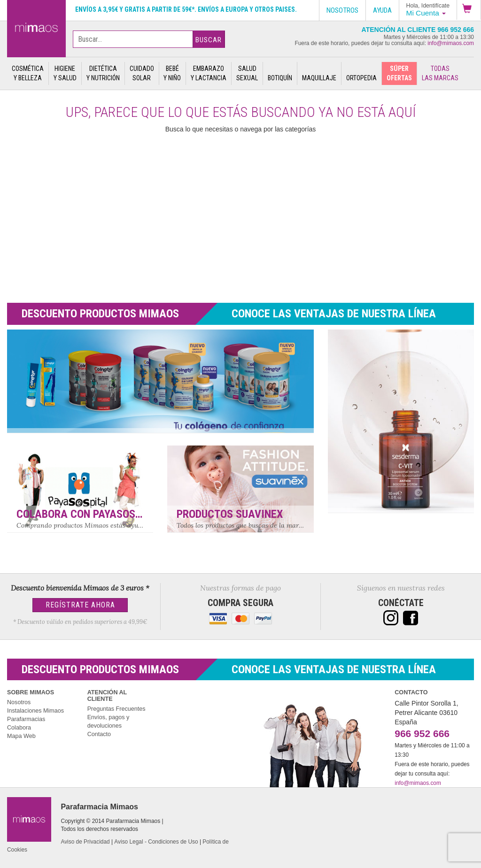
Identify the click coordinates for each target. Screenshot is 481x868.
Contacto (99, 734)
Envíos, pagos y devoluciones (109, 722)
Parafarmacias (26, 719)
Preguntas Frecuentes (116, 709)
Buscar (209, 40)
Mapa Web (21, 736)
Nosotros (19, 702)
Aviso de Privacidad (85, 842)
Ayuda (382, 10)
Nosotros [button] (342, 10)
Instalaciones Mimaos (35, 711)
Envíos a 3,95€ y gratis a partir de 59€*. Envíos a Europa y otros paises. (186, 9)
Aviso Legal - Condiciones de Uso (156, 842)
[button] (469, 10)
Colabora (19, 728)
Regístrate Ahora (80, 605)
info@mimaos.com (451, 43)
